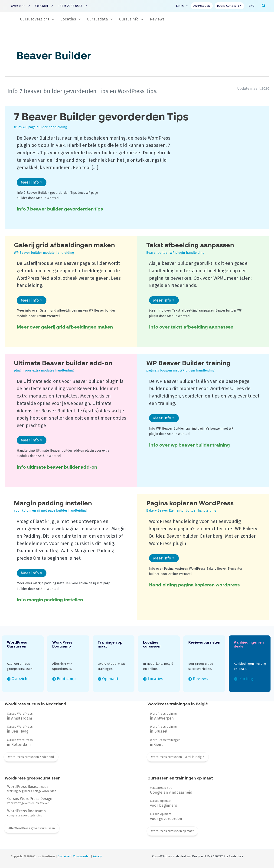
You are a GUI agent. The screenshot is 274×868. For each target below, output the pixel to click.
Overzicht (20, 679)
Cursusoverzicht (37, 19)
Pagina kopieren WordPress (190, 507)
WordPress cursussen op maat (172, 831)
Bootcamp (66, 679)
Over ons (20, 6)
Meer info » (32, 183)
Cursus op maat (163, 803)
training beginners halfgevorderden (32, 789)
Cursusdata (100, 19)
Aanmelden (202, 6)
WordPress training (164, 716)
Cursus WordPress (20, 716)
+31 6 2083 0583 (72, 6)
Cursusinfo (131, 19)
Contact (44, 6)
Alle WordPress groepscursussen (32, 828)
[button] (28, 6)
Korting (246, 679)
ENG (251, 6)
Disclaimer (64, 856)
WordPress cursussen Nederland (31, 757)
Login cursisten (229, 6)
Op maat (110, 679)
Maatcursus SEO (171, 790)
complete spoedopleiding (27, 813)
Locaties (70, 19)
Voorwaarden (82, 856)
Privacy (97, 856)
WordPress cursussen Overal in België (178, 757)
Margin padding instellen (53, 507)
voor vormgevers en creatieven (30, 801)
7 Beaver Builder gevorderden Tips (101, 121)
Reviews (157, 19)
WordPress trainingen (165, 742)
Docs (182, 6)
